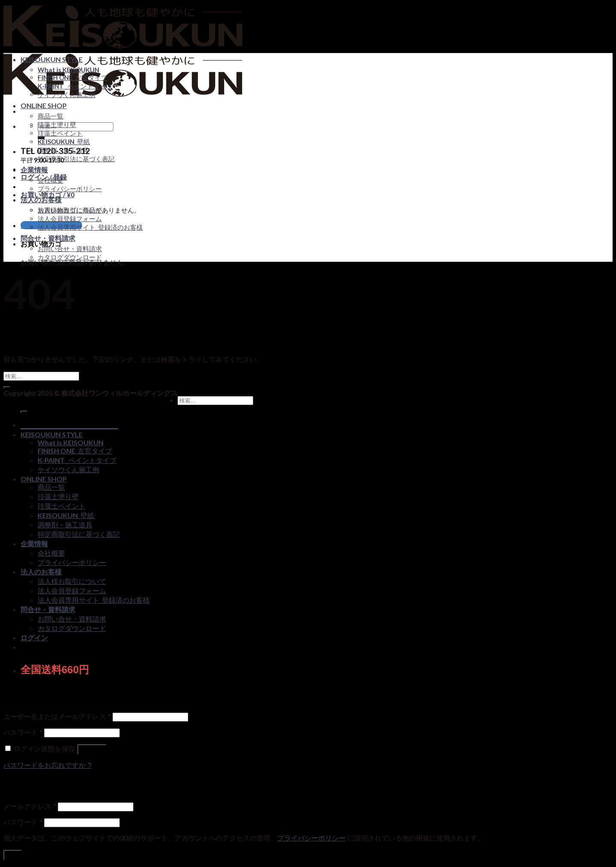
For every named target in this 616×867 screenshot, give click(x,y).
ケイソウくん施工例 (67, 95)
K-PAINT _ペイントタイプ (75, 86)
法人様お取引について (70, 210)
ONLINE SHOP (44, 105)
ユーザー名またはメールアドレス (57, 717)
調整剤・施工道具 (63, 150)
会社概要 (50, 180)
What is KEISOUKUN (68, 70)
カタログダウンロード (70, 257)
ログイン (92, 749)
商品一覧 (50, 116)
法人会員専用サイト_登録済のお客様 (90, 227)
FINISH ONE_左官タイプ (73, 77)
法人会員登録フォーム (70, 219)
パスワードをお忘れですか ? (47, 765)
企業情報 (34, 170)
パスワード (23, 732)
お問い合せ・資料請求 (70, 249)
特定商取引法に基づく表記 (76, 159)
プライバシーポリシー (70, 189)
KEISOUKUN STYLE (52, 59)
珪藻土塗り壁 (57, 124)
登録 (12, 855)
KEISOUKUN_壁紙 (64, 142)
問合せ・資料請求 (48, 238)
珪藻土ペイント (60, 133)
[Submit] (7, 388)
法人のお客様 (41, 200)
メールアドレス (30, 806)
